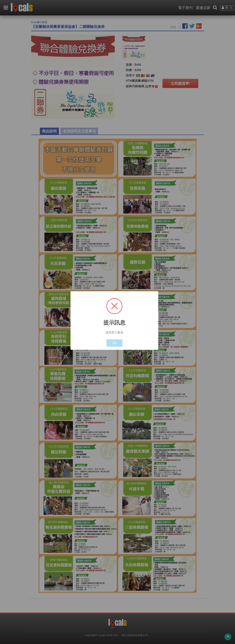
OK (114, 343)
